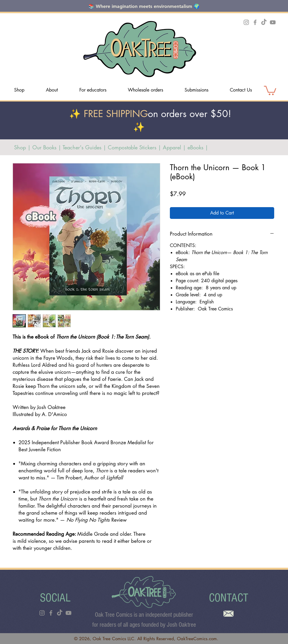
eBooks (195, 147)
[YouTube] (273, 22)
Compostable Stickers (133, 147)
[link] (270, 90)
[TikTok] (264, 22)
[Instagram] (246, 22)
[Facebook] (255, 22)
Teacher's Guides (82, 147)
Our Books (45, 147)
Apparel (172, 147)
